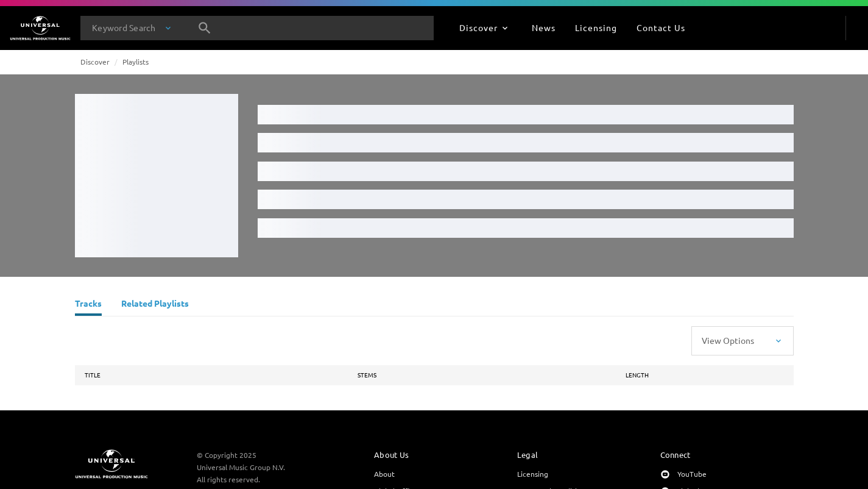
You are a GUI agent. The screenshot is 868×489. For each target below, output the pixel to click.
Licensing (533, 474)
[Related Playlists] (155, 305)
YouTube (692, 474)
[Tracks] (88, 305)
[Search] (205, 28)
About (384, 474)
